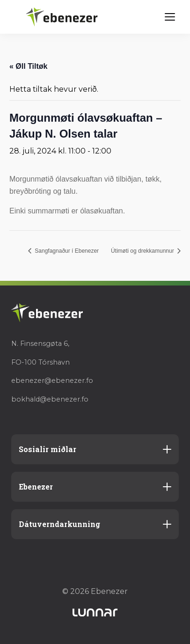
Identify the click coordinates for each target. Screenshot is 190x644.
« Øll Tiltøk (29, 66)
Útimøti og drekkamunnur (143, 251)
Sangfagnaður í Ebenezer (66, 251)
